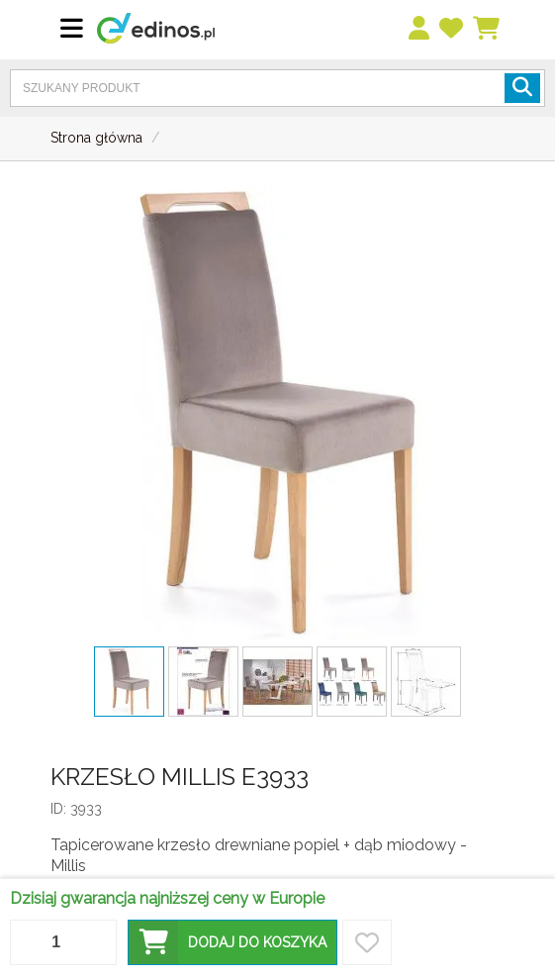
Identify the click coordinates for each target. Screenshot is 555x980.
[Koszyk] (487, 29)
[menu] (420, 29)
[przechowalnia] (452, 29)
